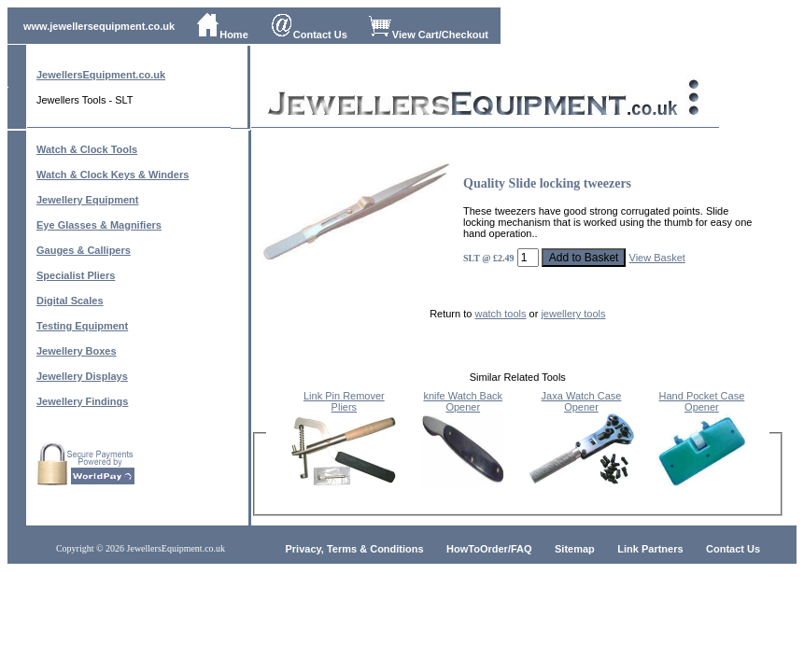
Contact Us (309, 35)
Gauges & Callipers (84, 250)
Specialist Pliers (76, 275)
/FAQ (520, 549)
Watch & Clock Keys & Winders (113, 175)
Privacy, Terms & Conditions (355, 549)
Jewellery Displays (82, 376)
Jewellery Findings (82, 401)
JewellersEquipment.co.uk (101, 75)
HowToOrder (477, 549)
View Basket (657, 258)
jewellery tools (573, 314)
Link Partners (650, 549)
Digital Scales (70, 301)
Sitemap (575, 549)
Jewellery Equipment (87, 200)
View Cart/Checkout (429, 35)
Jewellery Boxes (77, 351)
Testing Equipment (82, 326)
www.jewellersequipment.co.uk (99, 26)
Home (222, 35)
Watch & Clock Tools (87, 149)
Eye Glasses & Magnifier (96, 225)
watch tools (500, 314)
